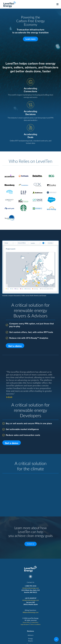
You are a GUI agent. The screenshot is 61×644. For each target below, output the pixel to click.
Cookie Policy (35, 622)
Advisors (31, 635)
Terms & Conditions (35, 624)
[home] (9, 4)
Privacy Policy (26, 622)
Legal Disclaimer (25, 624)
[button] (57, 4)
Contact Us (30, 582)
